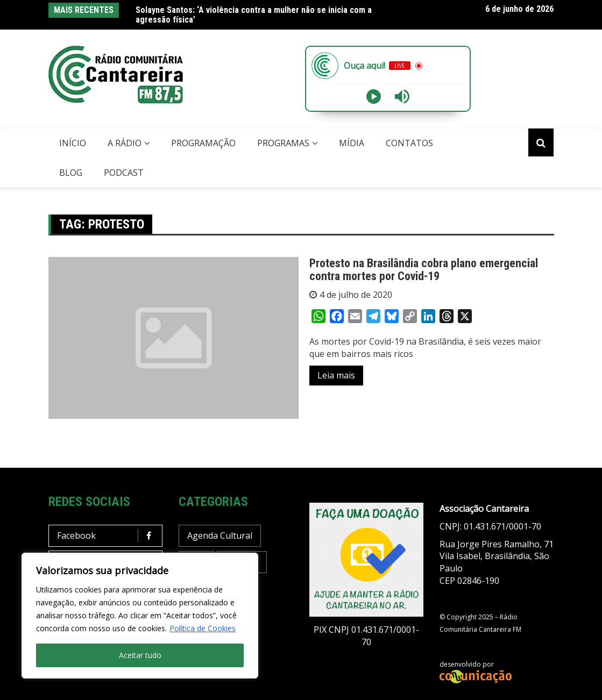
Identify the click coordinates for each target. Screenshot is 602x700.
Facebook (108, 536)
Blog (71, 173)
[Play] (374, 97)
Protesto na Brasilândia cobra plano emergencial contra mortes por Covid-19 (424, 270)
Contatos (409, 143)
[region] (140, 616)
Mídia (352, 143)
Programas (283, 143)
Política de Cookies (203, 628)
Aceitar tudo (140, 655)
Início (73, 143)
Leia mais (336, 375)
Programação (203, 143)
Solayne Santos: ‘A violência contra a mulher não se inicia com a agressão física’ (254, 15)
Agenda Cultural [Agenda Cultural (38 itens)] (220, 535)
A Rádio (125, 143)
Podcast (124, 173)
